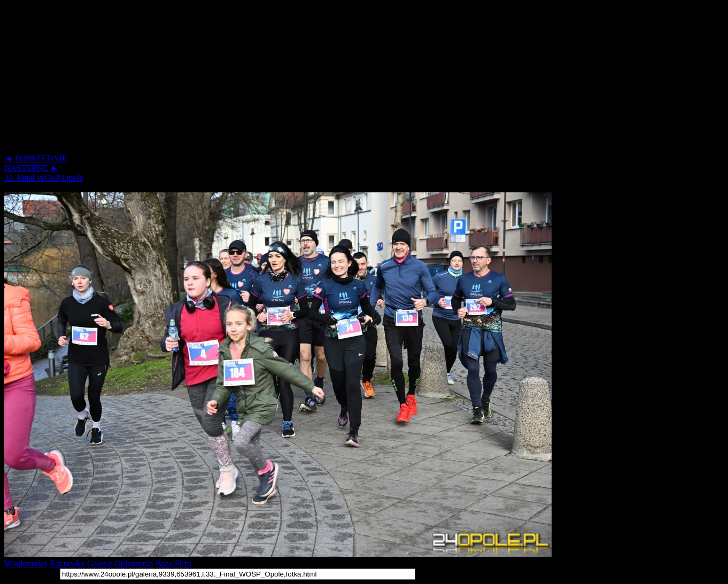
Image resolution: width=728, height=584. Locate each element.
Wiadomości (26, 563)
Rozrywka (67, 563)
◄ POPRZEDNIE (36, 158)
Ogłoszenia (134, 563)
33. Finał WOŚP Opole (44, 178)
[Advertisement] (325, 79)
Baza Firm (173, 563)
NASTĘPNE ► (32, 168)
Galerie (100, 563)
